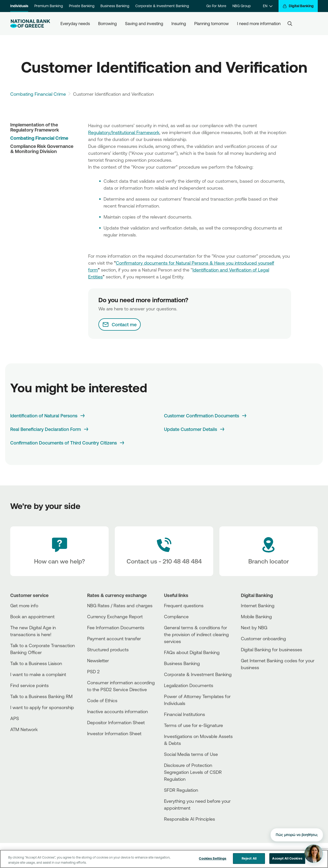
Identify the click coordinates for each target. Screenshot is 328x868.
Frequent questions (184, 605)
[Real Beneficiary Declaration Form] (50, 429)
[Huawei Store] (260, 690)
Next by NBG (254, 627)
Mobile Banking (256, 616)
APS (15, 718)
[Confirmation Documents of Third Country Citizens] (68, 443)
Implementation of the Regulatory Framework (35, 127)
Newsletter (98, 660)
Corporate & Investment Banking (162, 6)
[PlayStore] (260, 686)
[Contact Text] (164, 551)
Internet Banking (258, 605)
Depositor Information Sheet (116, 722)
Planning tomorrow (212, 24)
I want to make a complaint (38, 674)
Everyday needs (75, 24)
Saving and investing (144, 24)
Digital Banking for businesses (271, 649)
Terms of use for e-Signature (193, 725)
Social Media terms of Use (191, 754)
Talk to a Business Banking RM (41, 696)
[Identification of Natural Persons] (48, 416)
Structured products (108, 649)
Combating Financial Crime (38, 94)
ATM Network (24, 729)
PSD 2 (93, 671)
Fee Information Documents (116, 627)
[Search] (290, 24)
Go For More (216, 6)
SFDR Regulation (181, 790)
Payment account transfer (114, 638)
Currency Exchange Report (115, 616)
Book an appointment (32, 616)
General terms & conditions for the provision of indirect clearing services (196, 634)
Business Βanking (182, 663)
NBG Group (242, 6)
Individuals (19, 6)
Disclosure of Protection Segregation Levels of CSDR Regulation (193, 772)
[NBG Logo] (30, 24)
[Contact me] (120, 324)
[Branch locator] (269, 551)
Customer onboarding (263, 638)
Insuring (179, 24)
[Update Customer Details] (195, 429)
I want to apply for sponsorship (42, 707)
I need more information (259, 24)
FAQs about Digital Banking (192, 652)
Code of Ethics (102, 700)
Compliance (176, 616)
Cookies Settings (213, 858)
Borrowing (107, 24)
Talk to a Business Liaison (36, 663)
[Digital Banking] (298, 6)
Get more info (24, 605)
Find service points (29, 685)
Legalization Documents (189, 685)
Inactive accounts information (117, 711)
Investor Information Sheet (114, 733)
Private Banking (82, 6)
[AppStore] (260, 681)
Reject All (249, 858)
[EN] (268, 6)
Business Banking (115, 6)
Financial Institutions (184, 714)
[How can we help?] (59, 551)
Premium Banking (49, 6)
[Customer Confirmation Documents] (206, 416)
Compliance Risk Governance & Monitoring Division (42, 149)
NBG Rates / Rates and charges (120, 605)
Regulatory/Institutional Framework (124, 132)
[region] (164, 859)
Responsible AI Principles (189, 819)
